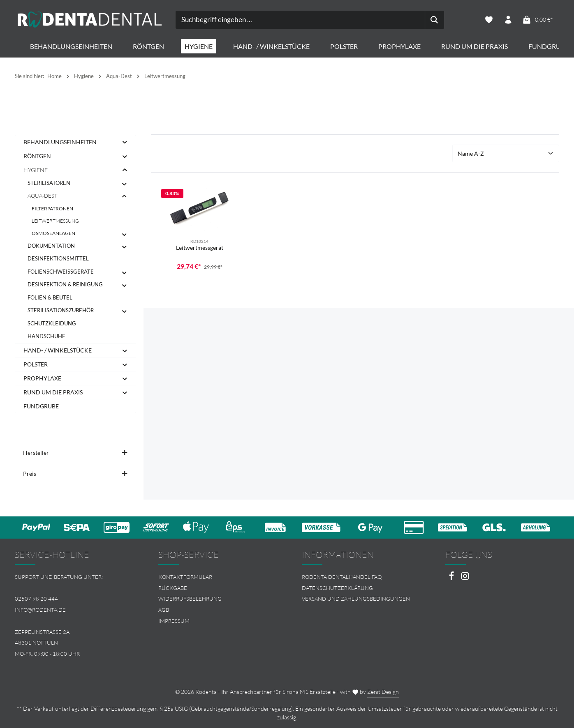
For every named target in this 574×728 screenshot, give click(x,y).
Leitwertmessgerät (200, 248)
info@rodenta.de (40, 610)
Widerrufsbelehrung (190, 599)
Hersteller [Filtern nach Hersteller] (75, 453)
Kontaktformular (185, 577)
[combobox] (277, 20)
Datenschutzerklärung (337, 588)
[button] (125, 142)
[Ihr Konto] (508, 20)
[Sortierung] (506, 154)
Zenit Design (383, 692)
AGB (164, 610)
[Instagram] (465, 578)
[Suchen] (412, 20)
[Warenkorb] (537, 20)
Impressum (174, 621)
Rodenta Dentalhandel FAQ (342, 577)
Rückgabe (173, 588)
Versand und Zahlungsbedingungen (356, 599)
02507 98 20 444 (36, 599)
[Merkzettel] (489, 20)
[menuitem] (215, 577)
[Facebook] (452, 578)
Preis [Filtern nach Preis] (75, 474)
